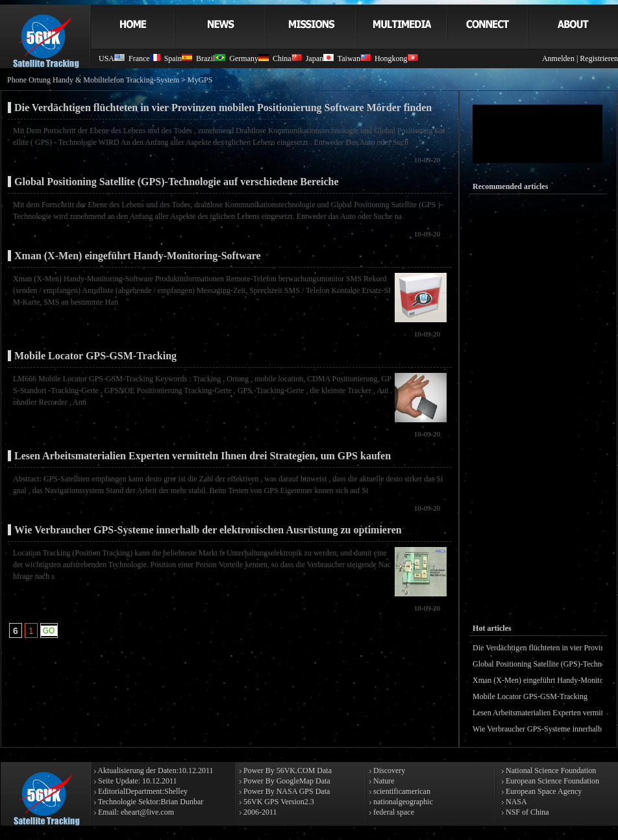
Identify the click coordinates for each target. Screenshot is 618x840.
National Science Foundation (550, 770)
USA (112, 58)
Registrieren (599, 58)
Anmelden (558, 58)
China (287, 58)
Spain (178, 58)
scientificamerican (401, 791)
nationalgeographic (402, 802)
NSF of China (526, 812)
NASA (515, 802)
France (144, 58)
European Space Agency (543, 791)
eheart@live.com (147, 812)
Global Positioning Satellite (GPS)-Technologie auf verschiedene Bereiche (177, 182)
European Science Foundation (551, 781)
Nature (383, 781)
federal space (393, 812)
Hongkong (396, 58)
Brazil (211, 58)
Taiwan (354, 58)
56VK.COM (296, 770)
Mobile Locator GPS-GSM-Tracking (95, 356)
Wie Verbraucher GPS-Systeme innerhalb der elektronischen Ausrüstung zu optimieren (208, 530)
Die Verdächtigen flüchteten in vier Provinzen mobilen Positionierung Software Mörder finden (223, 108)
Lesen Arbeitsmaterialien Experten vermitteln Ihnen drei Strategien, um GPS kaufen (203, 456)
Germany (249, 58)
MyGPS (200, 80)
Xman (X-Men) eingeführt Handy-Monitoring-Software (138, 256)
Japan (320, 58)
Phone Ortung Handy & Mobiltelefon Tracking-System (93, 80)
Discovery (388, 770)
